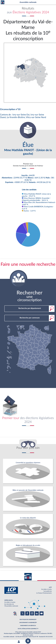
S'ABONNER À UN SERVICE (28, 626)
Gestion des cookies (28, 635)
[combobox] (29, 308)
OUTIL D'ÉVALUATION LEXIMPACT (28, 629)
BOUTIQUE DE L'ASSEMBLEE (28, 620)
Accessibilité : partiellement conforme (23, 633)
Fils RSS (50, 633)
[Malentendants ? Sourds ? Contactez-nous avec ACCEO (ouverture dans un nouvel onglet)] (15, 613)
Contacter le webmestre (40, 633)
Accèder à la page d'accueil (3, 2)
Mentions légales (8, 633)
